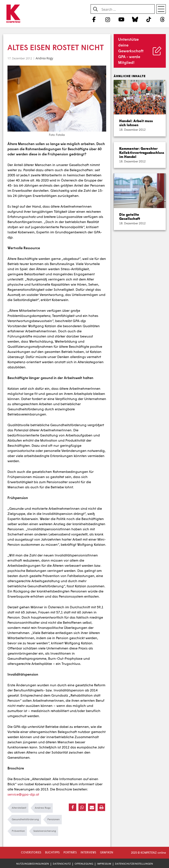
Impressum (104, 864)
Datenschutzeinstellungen (134, 864)
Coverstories (31, 852)
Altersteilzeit (19, 808)
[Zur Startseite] (13, 14)
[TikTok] (149, 19)
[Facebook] (94, 19)
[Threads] (162, 19)
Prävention (18, 831)
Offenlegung (84, 864)
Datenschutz (62, 864)
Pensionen (54, 819)
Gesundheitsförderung (25, 819)
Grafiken (107, 852)
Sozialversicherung (45, 831)
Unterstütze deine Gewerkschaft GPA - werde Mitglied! (131, 51)
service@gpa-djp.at (23, 794)
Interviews (88, 852)
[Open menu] (161, 9)
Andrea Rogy (44, 58)
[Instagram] (108, 19)
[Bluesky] (135, 19)
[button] (73, 807)
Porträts (70, 852)
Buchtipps (52, 852)
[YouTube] (121, 19)
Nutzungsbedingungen (33, 864)
